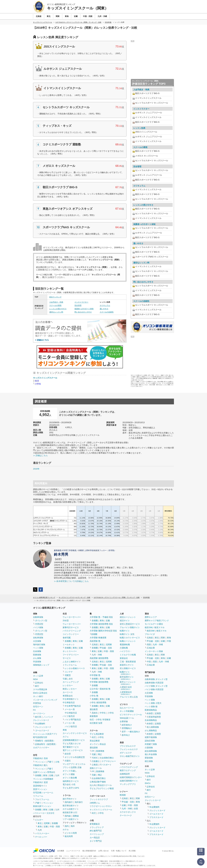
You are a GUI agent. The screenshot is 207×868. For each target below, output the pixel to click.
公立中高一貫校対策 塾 (100, 689)
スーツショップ (97, 834)
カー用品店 (95, 838)
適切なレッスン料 (56, 312)
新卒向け (126, 735)
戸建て (50, 762)
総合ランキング (55, 297)
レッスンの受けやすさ (58, 309)
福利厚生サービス (71, 781)
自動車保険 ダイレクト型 (156, 679)
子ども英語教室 (97, 734)
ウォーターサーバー (72, 617)
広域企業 (151, 648)
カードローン (39, 713)
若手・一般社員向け (131, 732)
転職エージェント (128, 641)
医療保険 (37, 655)
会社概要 (61, 851)
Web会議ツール (127, 718)
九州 (57, 775)
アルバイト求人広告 (129, 697)
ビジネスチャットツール (131, 715)
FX (34, 710)
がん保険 (37, 658)
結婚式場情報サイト (129, 781)
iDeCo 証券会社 (40, 693)
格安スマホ (161, 631)
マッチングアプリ (128, 784)
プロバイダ (150, 634)
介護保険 (149, 748)
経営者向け (127, 725)
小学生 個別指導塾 (98, 702)
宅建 (94, 754)
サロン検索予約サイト (130, 756)
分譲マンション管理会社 (44, 772)
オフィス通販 (69, 774)
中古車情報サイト (71, 699)
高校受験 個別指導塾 (99, 658)
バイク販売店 (69, 716)
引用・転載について (119, 851)
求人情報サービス (128, 668)
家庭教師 (94, 716)
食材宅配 (67, 638)
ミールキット (69, 645)
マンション (40, 762)
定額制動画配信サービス (74, 740)
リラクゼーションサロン (101, 806)
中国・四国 (55, 827)
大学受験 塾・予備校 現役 (101, 617)
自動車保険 (38, 617)
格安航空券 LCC (70, 812)
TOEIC (95, 758)
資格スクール (96, 768)
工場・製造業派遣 (128, 662)
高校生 (95, 713)
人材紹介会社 (126, 688)
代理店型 (39, 624)
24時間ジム (95, 803)
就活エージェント (128, 617)
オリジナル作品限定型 (75, 757)
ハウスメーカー (42, 833)
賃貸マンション (40, 789)
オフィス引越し (70, 771)
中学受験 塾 (95, 675)
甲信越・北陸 (106, 648)
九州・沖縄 (97, 655)
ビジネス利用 (71, 833)
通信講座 (94, 748)
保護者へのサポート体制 (84, 309)
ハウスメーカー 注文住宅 (44, 813)
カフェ (66, 737)
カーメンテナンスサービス (75, 733)
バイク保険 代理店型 (154, 689)
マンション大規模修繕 (43, 779)
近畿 (51, 775)
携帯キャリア (151, 617)
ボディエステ (126, 753)
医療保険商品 (151, 710)
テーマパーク (126, 815)
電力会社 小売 (69, 784)
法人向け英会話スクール (101, 785)
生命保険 (37, 651)
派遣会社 (124, 658)
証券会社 (39, 683)
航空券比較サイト (71, 806)
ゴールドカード (42, 730)
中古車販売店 (69, 702)
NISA (35, 679)
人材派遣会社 (126, 693)
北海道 (95, 645)
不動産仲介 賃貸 (40, 782)
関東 (138, 798)
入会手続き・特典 (56, 302)
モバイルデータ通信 (154, 624)
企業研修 (124, 721)
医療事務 (100, 751)
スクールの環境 (55, 305)
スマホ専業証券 (40, 689)
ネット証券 (38, 676)
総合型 (68, 754)
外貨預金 (37, 703)
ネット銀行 (38, 696)
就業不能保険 (151, 737)
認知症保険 (150, 741)
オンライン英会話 (98, 744)
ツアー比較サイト (71, 819)
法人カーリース (127, 708)
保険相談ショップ (41, 665)
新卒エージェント (128, 683)
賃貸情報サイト (40, 786)
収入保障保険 (153, 727)
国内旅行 (69, 802)
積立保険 (149, 761)
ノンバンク (48, 717)
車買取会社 (68, 696)
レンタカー (68, 685)
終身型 (150, 713)
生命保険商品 (151, 720)
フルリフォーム (42, 799)
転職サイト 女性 (127, 634)
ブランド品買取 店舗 (72, 767)
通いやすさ (104, 309)
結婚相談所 (125, 774)
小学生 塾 (94, 696)
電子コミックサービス (73, 750)
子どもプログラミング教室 (102, 788)
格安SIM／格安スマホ (155, 627)
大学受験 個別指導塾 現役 (101, 624)
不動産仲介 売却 (40, 758)
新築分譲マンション (42, 806)
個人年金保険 (151, 754)
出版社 (68, 761)
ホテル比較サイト (71, 809)
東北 (40, 823)
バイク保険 (38, 627)
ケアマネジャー (109, 761)
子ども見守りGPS (71, 788)
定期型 (158, 713)
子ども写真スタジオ (72, 744)
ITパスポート (106, 765)
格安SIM (151, 631)
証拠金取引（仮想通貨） (46, 744)
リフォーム (38, 796)
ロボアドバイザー (41, 748)
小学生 (38, 384)
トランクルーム (70, 665)
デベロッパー (41, 837)
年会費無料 (40, 724)
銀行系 (38, 717)
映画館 (123, 795)
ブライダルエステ (128, 746)
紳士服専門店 (96, 831)
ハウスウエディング (129, 767)
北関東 (47, 823)
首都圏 (38, 775)
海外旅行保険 (39, 645)
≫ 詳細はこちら (40, 455)
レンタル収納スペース (75, 668)
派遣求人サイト (127, 665)
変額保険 (149, 758)
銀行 (37, 686)
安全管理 (78, 305)
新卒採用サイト (127, 678)
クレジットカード (41, 720)
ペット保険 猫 (151, 707)
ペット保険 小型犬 (153, 703)
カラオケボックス (128, 812)
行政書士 (96, 761)
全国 (136, 809)
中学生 (103, 713)
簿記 (100, 754)
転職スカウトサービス (130, 638)
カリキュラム (105, 305)
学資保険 (37, 662)
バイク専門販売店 (73, 720)
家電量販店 (95, 824)
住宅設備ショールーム (43, 792)
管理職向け (127, 728)
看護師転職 (125, 645)
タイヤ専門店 (96, 841)
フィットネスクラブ (99, 799)
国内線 (68, 816)
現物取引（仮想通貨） (45, 741)
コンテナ (69, 672)
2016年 (36, 469)
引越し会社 (68, 679)
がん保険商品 (151, 730)
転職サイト (125, 631)
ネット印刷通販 (127, 711)
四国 (149, 645)
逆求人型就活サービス (130, 624)
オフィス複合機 (70, 778)
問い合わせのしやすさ (83, 312)
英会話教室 (95, 741)
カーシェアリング (71, 682)
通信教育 (94, 709)
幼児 (37, 381)
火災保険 (37, 641)
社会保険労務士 (107, 758)
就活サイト (125, 621)
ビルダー (39, 820)
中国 (169, 641)
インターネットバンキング (45, 700)
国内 (67, 826)
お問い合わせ (103, 851)
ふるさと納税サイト (72, 662)
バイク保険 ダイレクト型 (156, 686)
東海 (45, 775)
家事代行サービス (71, 627)
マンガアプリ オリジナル (74, 764)
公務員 (95, 765)
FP (93, 751)
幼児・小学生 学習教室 (100, 720)
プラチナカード (156, 817)
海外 (73, 826)
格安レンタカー (70, 689)
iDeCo (148, 783)
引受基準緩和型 (154, 717)
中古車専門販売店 (73, 706)
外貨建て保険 (151, 744)
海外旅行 (79, 802)
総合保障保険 (151, 751)
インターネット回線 (154, 651)
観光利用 (69, 836)
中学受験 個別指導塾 (99, 682)
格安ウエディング (128, 770)
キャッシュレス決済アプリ (45, 734)
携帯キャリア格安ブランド (157, 621)
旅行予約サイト (70, 799)
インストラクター (81, 302)
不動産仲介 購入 (40, 765)
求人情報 (132, 851)
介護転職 (124, 648)
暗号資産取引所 (40, 737)
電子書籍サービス (71, 747)
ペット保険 (38, 648)
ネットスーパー (70, 651)
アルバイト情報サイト (130, 627)
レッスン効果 (139, 128)
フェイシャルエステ (129, 749)
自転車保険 (38, 638)
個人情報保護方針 (89, 851)
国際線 (76, 816)
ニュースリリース (73, 851)
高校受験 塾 (95, 641)
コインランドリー (71, 634)
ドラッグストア (97, 827)
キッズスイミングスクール (45, 378)
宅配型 (68, 675)
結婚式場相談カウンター (131, 777)
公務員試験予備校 (98, 782)
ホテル (66, 830)
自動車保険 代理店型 (154, 683)
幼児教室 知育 (96, 723)
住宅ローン (38, 707)
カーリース (68, 692)
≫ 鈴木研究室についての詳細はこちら (71, 581)
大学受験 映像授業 (98, 638)
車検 (65, 730)
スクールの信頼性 (107, 312)
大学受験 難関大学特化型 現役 (103, 631)
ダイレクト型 (41, 621)
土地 (57, 762)
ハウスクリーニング (72, 631)
